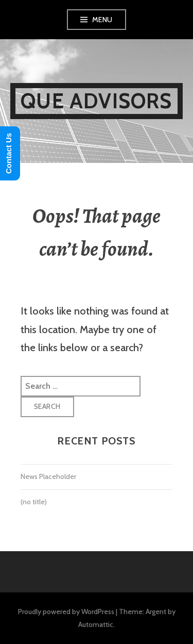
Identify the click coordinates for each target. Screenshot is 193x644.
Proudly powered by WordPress (66, 612)
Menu (102, 20)
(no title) (34, 502)
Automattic (96, 624)
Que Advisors (96, 101)
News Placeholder (48, 476)
